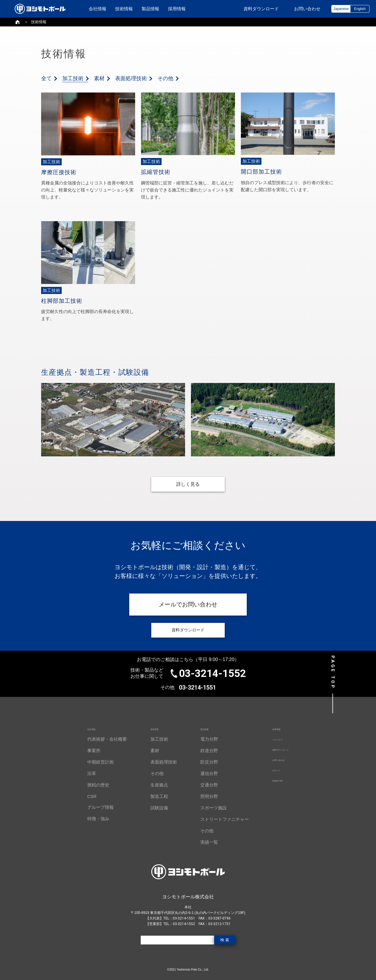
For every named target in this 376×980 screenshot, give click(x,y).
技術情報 (124, 9)
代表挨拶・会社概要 (98, 739)
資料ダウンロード (281, 749)
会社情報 (98, 9)
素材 (99, 78)
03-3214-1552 (212, 674)
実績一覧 (200, 842)
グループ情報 (91, 807)
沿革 (82, 773)
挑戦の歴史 (89, 785)
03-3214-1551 (197, 687)
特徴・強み (89, 819)
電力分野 (200, 739)
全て (46, 78)
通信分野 (200, 773)
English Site (275, 780)
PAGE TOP (333, 672)
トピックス (274, 739)
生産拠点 (150, 785)
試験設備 (150, 808)
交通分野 (200, 785)
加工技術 (73, 78)
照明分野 (200, 796)
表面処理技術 (131, 78)
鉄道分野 (200, 750)
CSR (83, 796)
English (360, 9)
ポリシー (272, 770)
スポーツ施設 (204, 808)
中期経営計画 (91, 762)
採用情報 (177, 9)
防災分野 (200, 762)
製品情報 (150, 9)
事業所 (84, 750)
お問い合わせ (276, 759)
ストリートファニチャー (215, 819)
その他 (165, 78)
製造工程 (150, 796)
